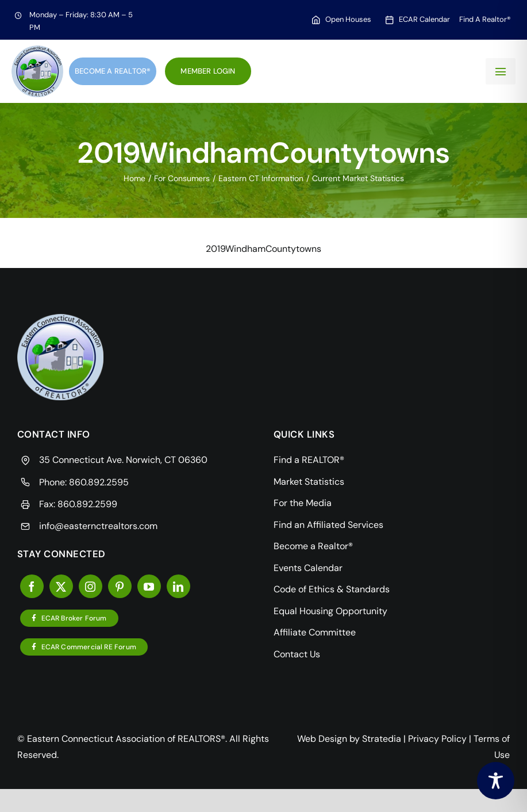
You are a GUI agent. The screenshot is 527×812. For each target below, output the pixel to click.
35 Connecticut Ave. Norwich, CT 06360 (123, 460)
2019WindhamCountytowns (263, 249)
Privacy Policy (437, 739)
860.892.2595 (99, 482)
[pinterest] (120, 586)
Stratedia (382, 739)
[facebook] (32, 586)
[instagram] (91, 586)
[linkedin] (178, 586)
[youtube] (149, 586)
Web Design (322, 739)
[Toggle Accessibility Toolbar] (496, 781)
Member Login (208, 71)
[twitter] (61, 586)
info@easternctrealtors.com (98, 526)
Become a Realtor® (113, 71)
